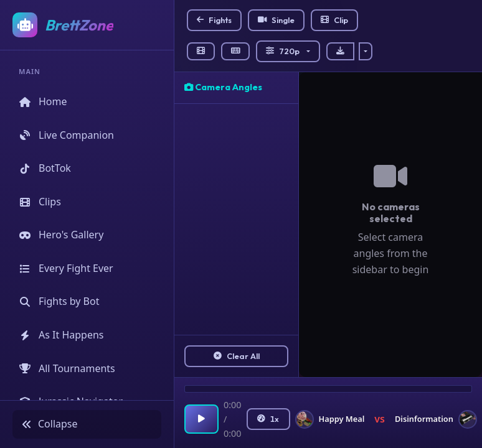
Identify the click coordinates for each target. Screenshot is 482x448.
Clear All (237, 356)
